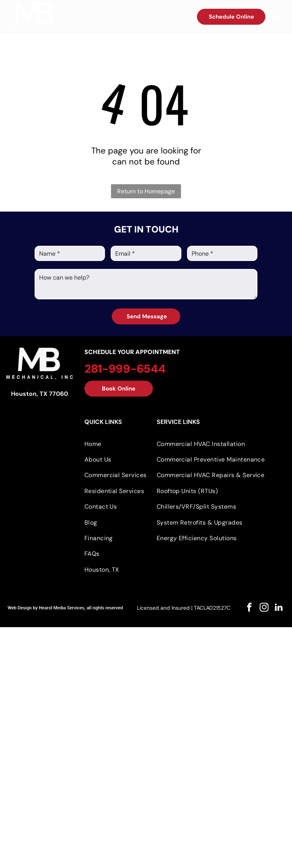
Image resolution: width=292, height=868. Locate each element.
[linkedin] (279, 608)
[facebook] (249, 608)
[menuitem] (118, 443)
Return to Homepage (146, 191)
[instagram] (264, 608)
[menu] (275, 17)
